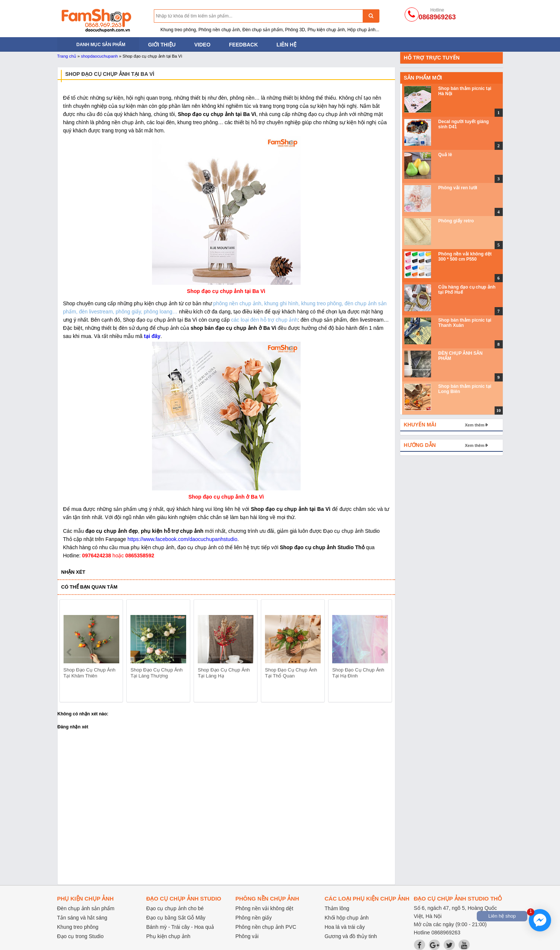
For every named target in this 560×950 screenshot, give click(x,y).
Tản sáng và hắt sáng (82, 918)
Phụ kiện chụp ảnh (169, 936)
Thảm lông (337, 908)
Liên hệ (287, 45)
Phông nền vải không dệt (265, 908)
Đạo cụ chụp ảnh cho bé (175, 908)
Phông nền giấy (254, 918)
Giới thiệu (162, 45)
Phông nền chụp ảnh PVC (266, 927)
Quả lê (445, 155)
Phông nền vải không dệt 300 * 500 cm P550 (465, 257)
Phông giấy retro (456, 221)
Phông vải (247, 936)
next (383, 652)
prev (70, 652)
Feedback (243, 45)
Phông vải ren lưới (458, 188)
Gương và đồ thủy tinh (351, 936)
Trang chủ (67, 56)
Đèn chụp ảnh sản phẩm (86, 908)
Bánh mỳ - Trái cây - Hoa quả (180, 927)
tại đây (152, 336)
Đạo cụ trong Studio (80, 936)
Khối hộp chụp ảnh (347, 918)
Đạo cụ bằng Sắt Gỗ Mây (176, 918)
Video (203, 45)
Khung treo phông (78, 927)
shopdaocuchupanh (99, 56)
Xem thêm (475, 425)
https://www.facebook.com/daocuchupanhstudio (182, 539)
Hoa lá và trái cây (345, 927)
